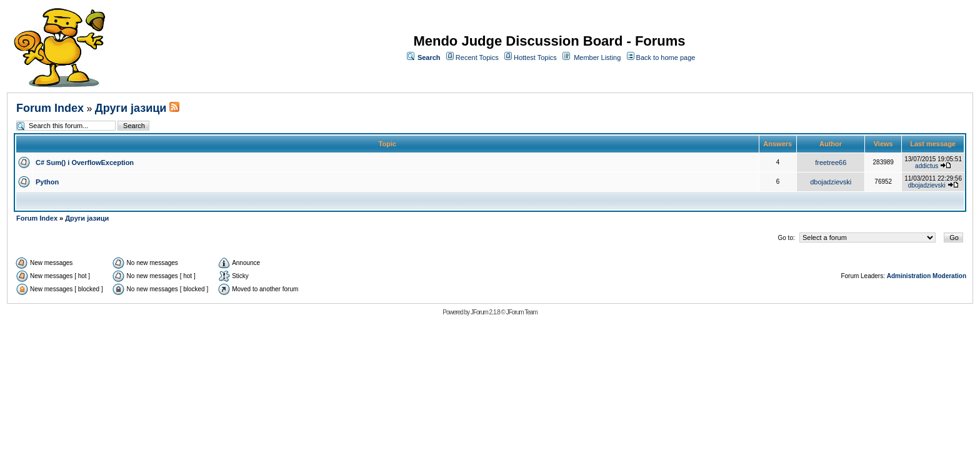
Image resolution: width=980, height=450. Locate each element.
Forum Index (50, 108)
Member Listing (597, 57)
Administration (909, 276)
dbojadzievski (831, 182)
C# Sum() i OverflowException (85, 162)
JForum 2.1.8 (485, 312)
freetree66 (831, 162)
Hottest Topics (535, 57)
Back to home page (666, 57)
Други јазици (131, 108)
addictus (927, 166)
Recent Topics (477, 57)
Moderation (949, 276)
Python (47, 182)
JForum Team (522, 312)
